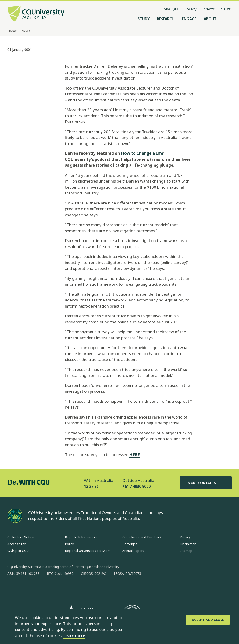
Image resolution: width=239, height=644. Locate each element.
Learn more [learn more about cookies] (74, 635)
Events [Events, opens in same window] (208, 9)
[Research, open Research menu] (166, 19)
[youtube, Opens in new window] (61, 589)
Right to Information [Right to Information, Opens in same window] (81, 537)
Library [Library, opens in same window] (190, 9)
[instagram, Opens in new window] (25, 589)
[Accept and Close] (208, 620)
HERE (135, 455)
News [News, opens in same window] (225, 9)
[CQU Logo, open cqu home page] (36, 14)
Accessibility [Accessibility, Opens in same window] (17, 544)
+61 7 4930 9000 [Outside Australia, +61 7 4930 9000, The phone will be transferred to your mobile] (136, 486)
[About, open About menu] (210, 19)
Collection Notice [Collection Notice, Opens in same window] (21, 537)
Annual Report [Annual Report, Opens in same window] (133, 551)
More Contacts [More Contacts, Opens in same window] (206, 483)
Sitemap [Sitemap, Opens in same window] (186, 551)
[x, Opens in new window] (49, 589)
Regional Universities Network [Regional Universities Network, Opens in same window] (88, 551)
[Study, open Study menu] (143, 19)
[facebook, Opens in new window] (13, 589)
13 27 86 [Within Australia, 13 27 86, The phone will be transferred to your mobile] (91, 486)
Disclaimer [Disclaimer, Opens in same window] (188, 544)
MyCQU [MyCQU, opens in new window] (171, 9)
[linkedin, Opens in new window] (37, 589)
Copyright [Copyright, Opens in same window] (130, 544)
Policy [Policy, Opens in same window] (69, 544)
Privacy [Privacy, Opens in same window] (185, 537)
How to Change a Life (142, 153)
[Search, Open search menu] (227, 19)
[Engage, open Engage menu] (189, 19)
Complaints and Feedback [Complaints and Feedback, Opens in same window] (142, 537)
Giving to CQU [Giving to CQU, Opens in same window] (18, 551)
